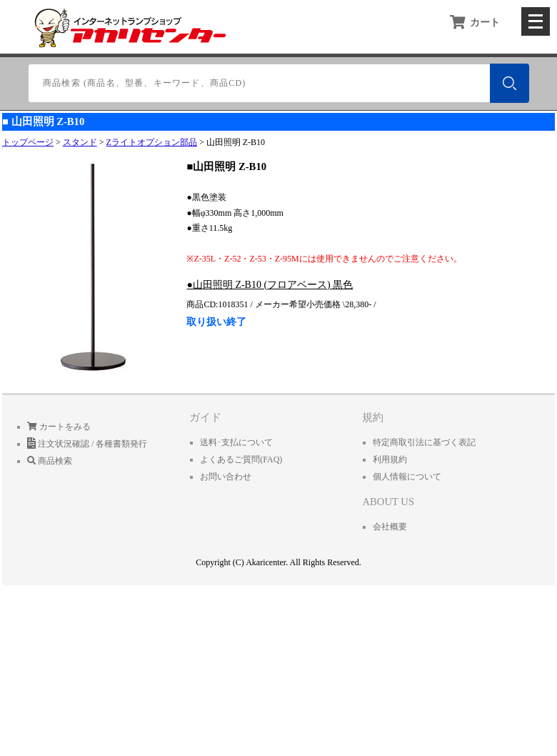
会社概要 (390, 527)
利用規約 (390, 459)
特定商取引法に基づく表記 (424, 442)
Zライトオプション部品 (152, 142)
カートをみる (59, 427)
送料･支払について (236, 442)
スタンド (80, 142)
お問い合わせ (226, 477)
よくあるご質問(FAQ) (241, 459)
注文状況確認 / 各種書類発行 (87, 444)
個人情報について (407, 477)
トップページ (28, 142)
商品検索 (50, 461)
